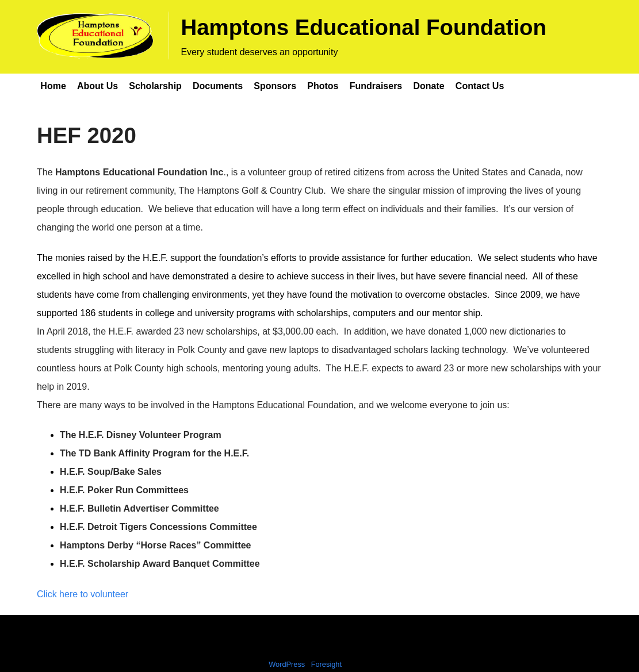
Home (53, 86)
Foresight (326, 664)
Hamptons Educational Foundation (363, 27)
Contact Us (480, 86)
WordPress (287, 664)
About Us (97, 86)
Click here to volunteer (83, 594)
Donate (428, 86)
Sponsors (275, 86)
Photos (323, 86)
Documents (218, 86)
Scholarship (155, 86)
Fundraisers (376, 86)
